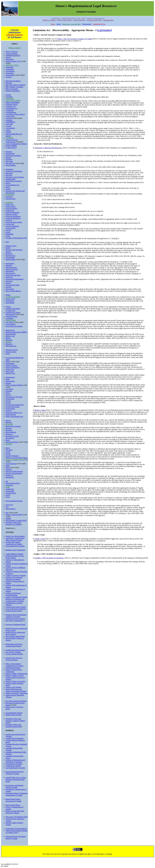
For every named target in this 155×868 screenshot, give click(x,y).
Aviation (9, 77)
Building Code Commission (15, 550)
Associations (10, 71)
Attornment (10, 73)
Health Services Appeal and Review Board (15, 633)
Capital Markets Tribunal (14, 554)
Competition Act (11, 108)
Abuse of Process (12, 52)
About (59, 24)
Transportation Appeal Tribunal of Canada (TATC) (17, 832)
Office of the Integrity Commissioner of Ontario (15, 665)
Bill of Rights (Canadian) (14, 87)
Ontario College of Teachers (15, 681)
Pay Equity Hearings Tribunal (16, 701)
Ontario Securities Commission (17, 693)
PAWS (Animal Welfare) (14, 385)
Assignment (10, 69)
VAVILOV (9, 505)
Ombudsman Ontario (13, 668)
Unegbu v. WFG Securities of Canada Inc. (49, 558)
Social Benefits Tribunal (14, 713)
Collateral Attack (12, 104)
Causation (9, 97)
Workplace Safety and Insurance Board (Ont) (13, 726)
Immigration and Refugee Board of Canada (15, 786)
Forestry (8, 230)
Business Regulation (13, 91)
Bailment (9, 83)
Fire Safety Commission (14, 621)
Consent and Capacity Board (16, 607)
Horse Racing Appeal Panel (15, 636)
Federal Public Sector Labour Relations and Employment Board (16, 780)
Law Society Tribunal (13, 652)
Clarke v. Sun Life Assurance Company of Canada (74, 39)
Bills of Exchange (12, 89)
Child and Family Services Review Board (15, 557)
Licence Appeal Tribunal (14, 654)
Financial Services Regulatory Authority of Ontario (16, 616)
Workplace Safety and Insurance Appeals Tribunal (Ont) (15, 721)
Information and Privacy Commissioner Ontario (14, 645)
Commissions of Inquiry (14, 764)
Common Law (11, 106)
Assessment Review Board (15, 546)
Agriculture (10, 59)
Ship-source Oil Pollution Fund (16, 817)
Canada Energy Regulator (15, 738)
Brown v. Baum (40, 410)
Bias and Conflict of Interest (15, 85)
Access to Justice (12, 53)
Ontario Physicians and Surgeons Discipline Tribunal (16, 690)
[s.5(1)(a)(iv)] (104, 30)
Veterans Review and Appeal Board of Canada (16, 837)
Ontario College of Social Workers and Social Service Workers (15, 677)
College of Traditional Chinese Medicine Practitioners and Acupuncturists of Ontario (16, 599)
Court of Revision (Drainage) (16, 609)
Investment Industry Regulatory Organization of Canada (17, 794)
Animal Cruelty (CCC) (14, 61)
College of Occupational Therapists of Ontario (14, 578)
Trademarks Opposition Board (16, 829)
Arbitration (9, 67)
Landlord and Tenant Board (15, 650)
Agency (8, 57)
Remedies (9, 430)
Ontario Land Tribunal (13, 687)
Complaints (10, 110)
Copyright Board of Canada (15, 768)
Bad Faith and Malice (13, 81)
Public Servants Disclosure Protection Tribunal (15, 812)
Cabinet (8, 95)
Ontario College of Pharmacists (17, 674)
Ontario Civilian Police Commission (14, 671)
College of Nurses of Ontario (16, 575)
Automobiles (10, 75)
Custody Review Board (14, 611)
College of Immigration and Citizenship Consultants (15, 761)
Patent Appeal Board (13, 805)
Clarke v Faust (40, 539)
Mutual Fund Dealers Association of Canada (13, 800)
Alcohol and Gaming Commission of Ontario (14, 543)
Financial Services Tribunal (15, 619)
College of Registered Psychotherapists (13, 594)
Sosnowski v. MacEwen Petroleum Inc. (48, 148)
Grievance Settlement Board (15, 625)
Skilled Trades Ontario (13, 715)
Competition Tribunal (13, 766)
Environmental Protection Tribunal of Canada (15, 773)
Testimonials (87, 24)
